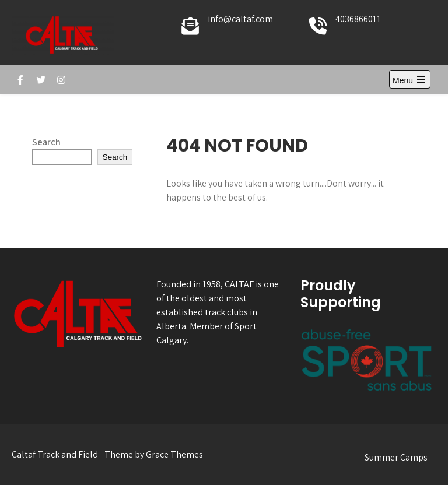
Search (46, 142)
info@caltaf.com (240, 19)
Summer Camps (396, 457)
